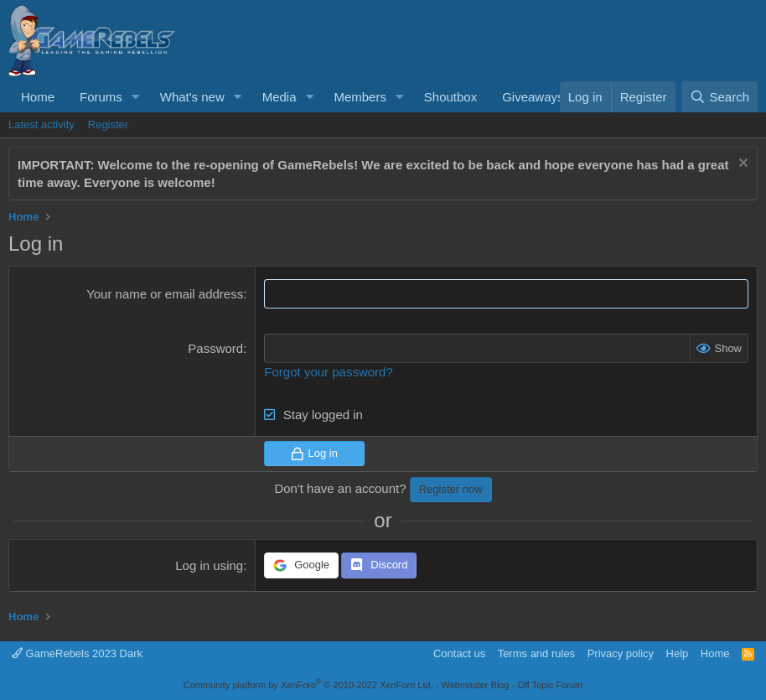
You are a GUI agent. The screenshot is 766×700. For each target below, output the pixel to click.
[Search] (719, 97)
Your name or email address (165, 294)
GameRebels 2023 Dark (77, 653)
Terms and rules (536, 653)
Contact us (459, 653)
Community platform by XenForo (308, 685)
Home (38, 97)
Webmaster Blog (475, 685)
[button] (136, 97)
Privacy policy (621, 653)
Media (279, 97)
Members (360, 97)
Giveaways (533, 97)
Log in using (209, 565)
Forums (101, 97)
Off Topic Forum (550, 685)
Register (108, 124)
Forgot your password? (328, 372)
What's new (192, 97)
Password (215, 348)
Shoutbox (450, 97)
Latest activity (41, 124)
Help (678, 653)
